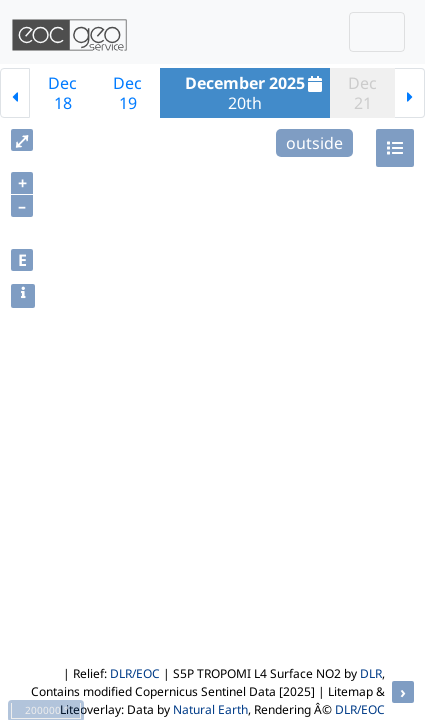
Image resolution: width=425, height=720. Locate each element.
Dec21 (362, 93)
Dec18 (62, 93)
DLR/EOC (135, 673)
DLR (371, 673)
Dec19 (127, 93)
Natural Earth (210, 709)
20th (256, 93)
